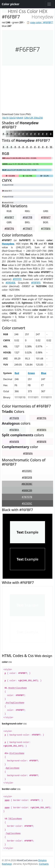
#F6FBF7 (9, 217)
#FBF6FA (28, 453)
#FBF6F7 (46, 217)
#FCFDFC (27, 471)
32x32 (12, 118)
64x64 (20, 118)
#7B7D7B (27, 497)
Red (17, 373)
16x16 (5, 118)
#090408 (10, 283)
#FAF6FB (14, 442)
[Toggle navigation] (49, 4)
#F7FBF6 (46, 229)
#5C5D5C (27, 503)
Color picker (11, 4)
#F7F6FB (14, 418)
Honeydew (8, 244)
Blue (44, 373)
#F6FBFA (14, 430)
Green (31, 373)
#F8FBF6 (42, 430)
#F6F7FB (28, 217)
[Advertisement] (27, 89)
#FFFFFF (17, 279)
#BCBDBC (27, 484)
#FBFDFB (27, 477)
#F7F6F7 (27, 229)
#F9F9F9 (36, 283)
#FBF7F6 (9, 229)
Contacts (44, 864)
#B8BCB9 (27, 490)
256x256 (38, 118)
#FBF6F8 (42, 442)
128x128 (28, 118)
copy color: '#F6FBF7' (42, 22)
